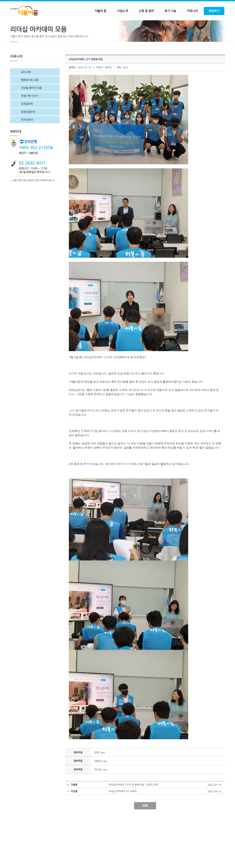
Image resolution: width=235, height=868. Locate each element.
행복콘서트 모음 (30, 100)
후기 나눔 (170, 11)
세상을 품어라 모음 (31, 108)
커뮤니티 (192, 11)
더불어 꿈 (100, 11)
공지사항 (26, 92)
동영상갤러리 (28, 132)
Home (13, 28)
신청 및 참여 (146, 11)
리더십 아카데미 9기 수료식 (123, 812)
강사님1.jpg (101, 790)
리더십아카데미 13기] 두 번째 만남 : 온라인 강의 (133, 805)
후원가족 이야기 (30, 116)
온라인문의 (27, 140)
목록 (145, 826)
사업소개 (122, 11)
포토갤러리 (27, 124)
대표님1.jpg (101, 781)
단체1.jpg (100, 773)
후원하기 (214, 11)
